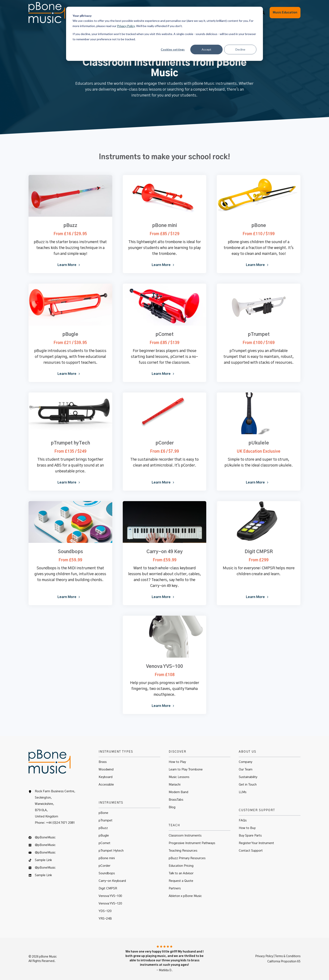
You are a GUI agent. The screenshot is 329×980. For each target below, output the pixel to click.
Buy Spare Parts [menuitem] (250, 836)
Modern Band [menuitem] (178, 792)
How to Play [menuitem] (177, 762)
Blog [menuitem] (172, 807)
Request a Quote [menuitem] (181, 881)
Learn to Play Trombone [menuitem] (186, 770)
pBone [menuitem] (103, 813)
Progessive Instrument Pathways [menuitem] (192, 843)
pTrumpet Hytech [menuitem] (111, 851)
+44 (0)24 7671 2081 (61, 823)
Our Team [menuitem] (246, 770)
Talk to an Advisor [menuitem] (181, 873)
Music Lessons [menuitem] (179, 777)
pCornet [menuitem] (104, 843)
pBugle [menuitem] (104, 836)
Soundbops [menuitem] (107, 873)
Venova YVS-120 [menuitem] (110, 904)
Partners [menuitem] (175, 888)
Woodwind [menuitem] (106, 770)
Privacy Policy (126, 26)
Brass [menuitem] (103, 762)
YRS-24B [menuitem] (105, 919)
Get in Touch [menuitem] (248, 785)
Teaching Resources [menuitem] (183, 851)
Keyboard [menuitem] (106, 777)
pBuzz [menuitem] (103, 828)
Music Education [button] (285, 13)
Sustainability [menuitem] (248, 777)
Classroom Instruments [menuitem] (185, 836)
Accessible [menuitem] (106, 785)
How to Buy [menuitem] (247, 828)
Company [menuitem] (245, 762)
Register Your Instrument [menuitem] (256, 843)
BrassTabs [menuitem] (176, 800)
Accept (206, 49)
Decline (240, 49)
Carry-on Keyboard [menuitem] (112, 881)
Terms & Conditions (288, 956)
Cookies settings (173, 49)
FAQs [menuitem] (243, 820)
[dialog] (164, 34)
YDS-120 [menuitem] (105, 911)
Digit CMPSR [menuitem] (108, 888)
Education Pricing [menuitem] (181, 866)
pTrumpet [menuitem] (106, 820)
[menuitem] (59, 839)
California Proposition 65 (284, 962)
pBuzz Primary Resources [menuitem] (187, 858)
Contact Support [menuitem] (251, 851)
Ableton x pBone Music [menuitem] (185, 896)
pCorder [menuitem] (104, 866)
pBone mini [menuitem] (107, 858)
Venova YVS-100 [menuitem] (110, 896)
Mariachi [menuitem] (175, 785)
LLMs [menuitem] (243, 792)
